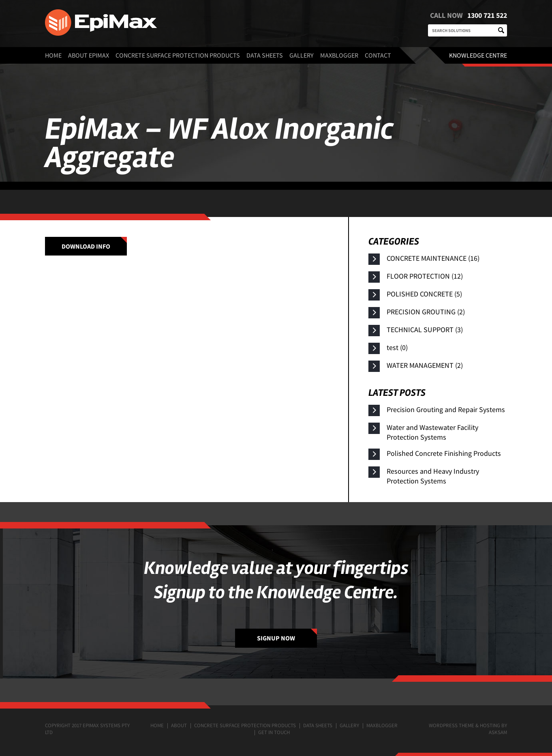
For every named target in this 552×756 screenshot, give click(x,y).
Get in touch (274, 732)
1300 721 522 (485, 15)
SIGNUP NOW (276, 638)
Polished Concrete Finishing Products (444, 453)
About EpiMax (89, 55)
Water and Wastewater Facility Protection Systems (432, 432)
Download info (86, 246)
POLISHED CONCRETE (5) (424, 294)
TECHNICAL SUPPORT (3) (425, 330)
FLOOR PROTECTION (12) (425, 276)
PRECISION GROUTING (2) (426, 312)
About (179, 725)
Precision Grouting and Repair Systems (446, 409)
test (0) (397, 347)
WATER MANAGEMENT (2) (425, 365)
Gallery (302, 55)
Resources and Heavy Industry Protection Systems (433, 476)
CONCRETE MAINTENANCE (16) (433, 258)
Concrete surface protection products (178, 55)
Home (53, 55)
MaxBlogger (339, 55)
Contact (378, 55)
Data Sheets (265, 55)
